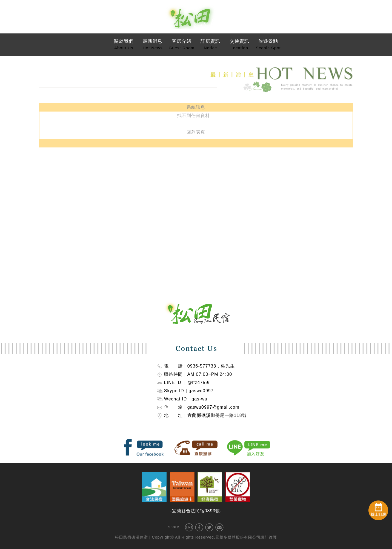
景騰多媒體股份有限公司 (238, 537)
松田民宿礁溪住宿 (131, 537)
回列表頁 (196, 130)
